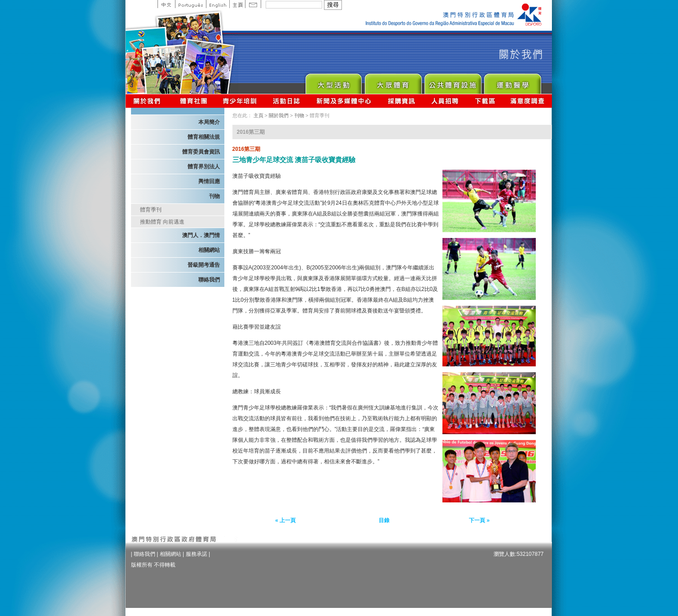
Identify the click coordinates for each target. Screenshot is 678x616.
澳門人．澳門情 (201, 235)
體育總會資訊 (193, 101)
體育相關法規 (204, 137)
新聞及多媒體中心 (344, 101)
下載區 (485, 101)
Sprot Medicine (512, 81)
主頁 (237, 4)
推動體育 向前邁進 (162, 222)
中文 (166, 4)
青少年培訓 (240, 101)
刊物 (214, 196)
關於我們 (149, 101)
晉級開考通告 (204, 265)
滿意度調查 (528, 101)
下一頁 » (479, 520)
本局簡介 (209, 122)
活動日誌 (287, 101)
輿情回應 (209, 181)
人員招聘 (445, 101)
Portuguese (190, 4)
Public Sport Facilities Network (453, 81)
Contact (253, 4)
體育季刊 (151, 210)
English (218, 4)
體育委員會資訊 (201, 152)
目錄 (384, 520)
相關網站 (209, 250)
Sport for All (393, 81)
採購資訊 (401, 101)
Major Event (333, 81)
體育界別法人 (204, 167)
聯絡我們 (209, 280)
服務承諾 (197, 554)
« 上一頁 (285, 520)
